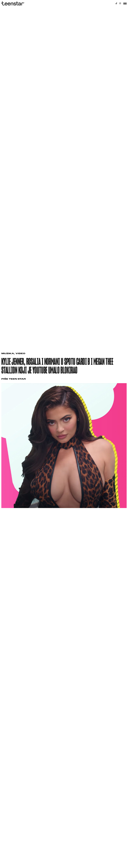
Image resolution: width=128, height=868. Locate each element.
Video (20, 354)
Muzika (8, 354)
